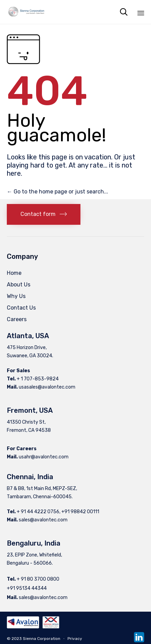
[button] (44, 214)
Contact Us (21, 308)
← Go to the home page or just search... (57, 192)
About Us (19, 285)
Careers (17, 319)
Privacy (75, 639)
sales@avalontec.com (43, 520)
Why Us (16, 296)
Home (14, 273)
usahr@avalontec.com (44, 457)
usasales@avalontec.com (47, 387)
